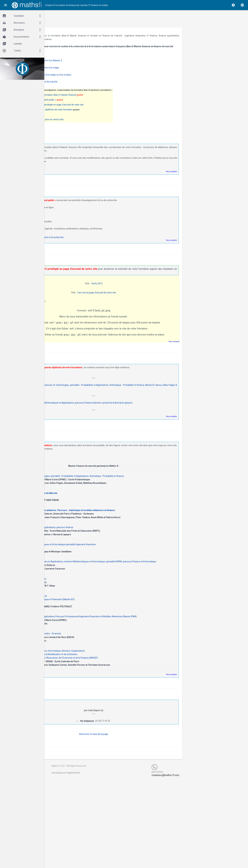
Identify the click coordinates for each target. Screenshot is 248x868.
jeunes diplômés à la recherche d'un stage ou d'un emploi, (89, 78)
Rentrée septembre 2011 (80, 305)
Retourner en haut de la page (122, 744)
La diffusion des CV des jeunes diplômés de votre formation (90, 113)
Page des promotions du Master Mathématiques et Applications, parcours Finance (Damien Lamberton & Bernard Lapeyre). (118, 409)
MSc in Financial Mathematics (78, 589)
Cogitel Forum (111, 783)
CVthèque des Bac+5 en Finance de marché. (82, 85)
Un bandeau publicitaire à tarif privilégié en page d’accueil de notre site (95, 108)
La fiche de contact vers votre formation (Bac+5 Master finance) (95, 98)
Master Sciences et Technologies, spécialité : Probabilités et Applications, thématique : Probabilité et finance (117, 483)
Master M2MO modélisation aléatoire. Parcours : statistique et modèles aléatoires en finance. (113, 517)
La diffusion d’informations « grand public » (85, 103)
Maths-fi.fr (60, 36)
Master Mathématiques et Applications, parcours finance (91, 534)
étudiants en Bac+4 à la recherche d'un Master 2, (85, 64)
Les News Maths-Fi (70, 118)
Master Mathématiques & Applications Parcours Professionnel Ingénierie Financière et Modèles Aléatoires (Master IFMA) (123, 627)
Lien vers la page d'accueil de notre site (125, 296)
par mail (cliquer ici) (122, 720)
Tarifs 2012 (125, 287)
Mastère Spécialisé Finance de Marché (83, 500)
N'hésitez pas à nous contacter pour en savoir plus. (86, 123)
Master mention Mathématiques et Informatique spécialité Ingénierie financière (103, 551)
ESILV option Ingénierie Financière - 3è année (85, 644)
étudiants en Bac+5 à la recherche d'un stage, (83, 71)
